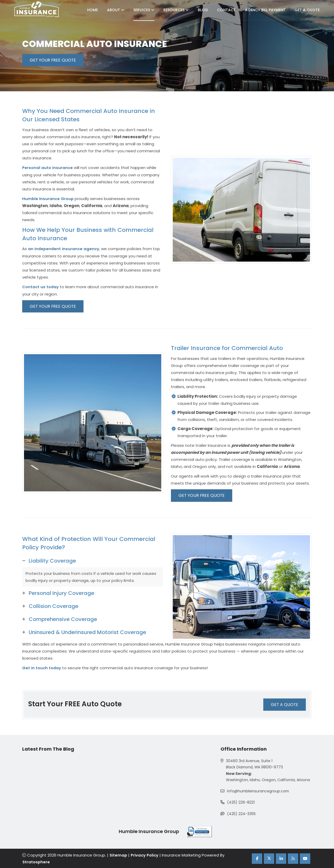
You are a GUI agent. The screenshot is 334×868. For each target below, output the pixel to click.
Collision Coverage (53, 606)
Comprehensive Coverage (63, 619)
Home (93, 10)
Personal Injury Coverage (61, 593)
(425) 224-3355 (241, 814)
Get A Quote (307, 10)
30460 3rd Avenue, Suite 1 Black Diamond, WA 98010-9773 (255, 764)
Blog (203, 10)
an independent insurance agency (64, 248)
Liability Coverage (52, 560)
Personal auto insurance (48, 168)
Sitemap (118, 855)
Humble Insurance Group (48, 198)
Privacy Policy (145, 855)
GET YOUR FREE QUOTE (53, 60)
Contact (226, 10)
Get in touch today (42, 668)
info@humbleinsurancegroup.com (258, 791)
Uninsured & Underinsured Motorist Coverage (87, 632)
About (116, 10)
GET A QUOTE (284, 704)
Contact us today (41, 286)
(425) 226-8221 (241, 803)
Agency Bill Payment (265, 10)
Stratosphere (36, 862)
